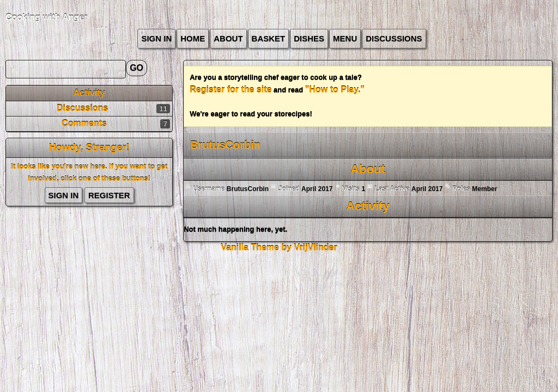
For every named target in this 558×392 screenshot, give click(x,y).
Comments (84, 123)
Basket (269, 38)
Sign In (156, 38)
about (228, 38)
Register (109, 195)
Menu (345, 38)
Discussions (394, 38)
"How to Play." (335, 90)
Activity (89, 93)
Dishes (309, 38)
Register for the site (231, 90)
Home (193, 38)
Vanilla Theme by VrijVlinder (279, 247)
